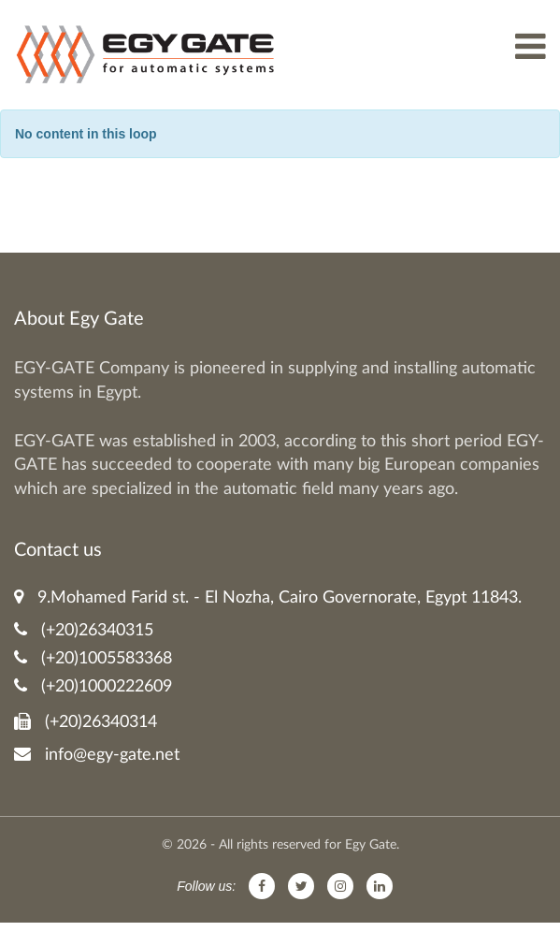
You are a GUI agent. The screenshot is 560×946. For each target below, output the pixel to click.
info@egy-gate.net (97, 755)
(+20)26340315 (84, 630)
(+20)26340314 (86, 722)
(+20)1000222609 (93, 686)
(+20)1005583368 (93, 658)
